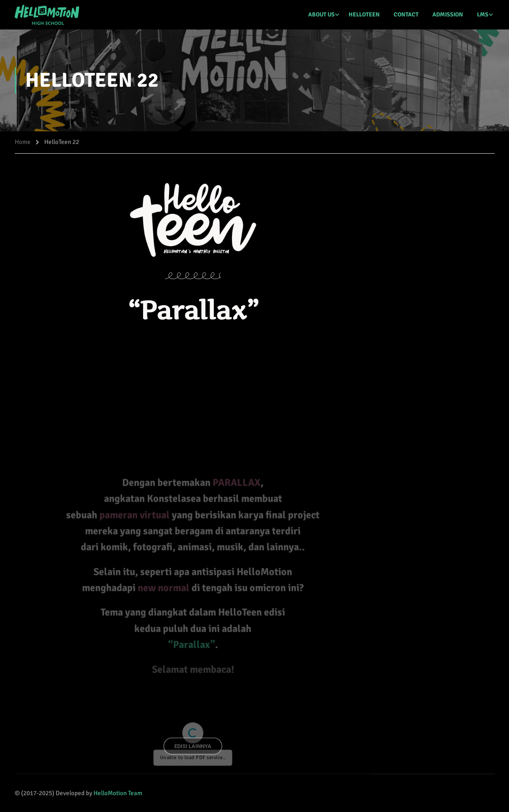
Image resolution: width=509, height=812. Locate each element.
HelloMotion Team (118, 793)
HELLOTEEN (364, 15)
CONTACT (406, 15)
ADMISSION (448, 15)
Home (23, 142)
